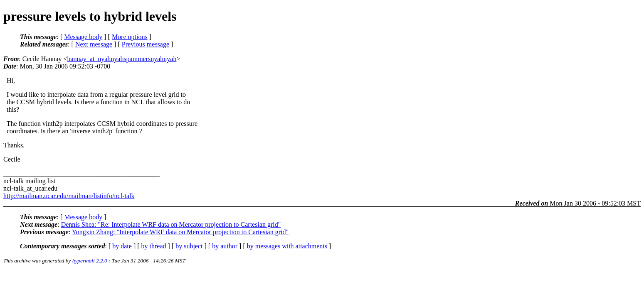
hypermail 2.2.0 (90, 261)
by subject (189, 246)
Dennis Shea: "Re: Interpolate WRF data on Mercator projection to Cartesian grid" (171, 224)
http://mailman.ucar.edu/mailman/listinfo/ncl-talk (69, 196)
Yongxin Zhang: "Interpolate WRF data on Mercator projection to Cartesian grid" (180, 232)
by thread (154, 246)
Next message (94, 44)
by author (225, 246)
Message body (83, 37)
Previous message (146, 44)
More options (130, 37)
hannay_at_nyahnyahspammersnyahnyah (122, 59)
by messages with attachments (287, 246)
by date (122, 246)
